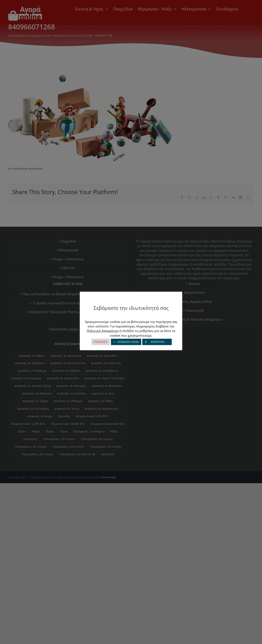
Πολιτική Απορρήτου (103, 331)
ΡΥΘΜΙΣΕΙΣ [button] (101, 342)
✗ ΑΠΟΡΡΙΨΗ (157, 342)
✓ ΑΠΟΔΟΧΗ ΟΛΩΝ (126, 342)
